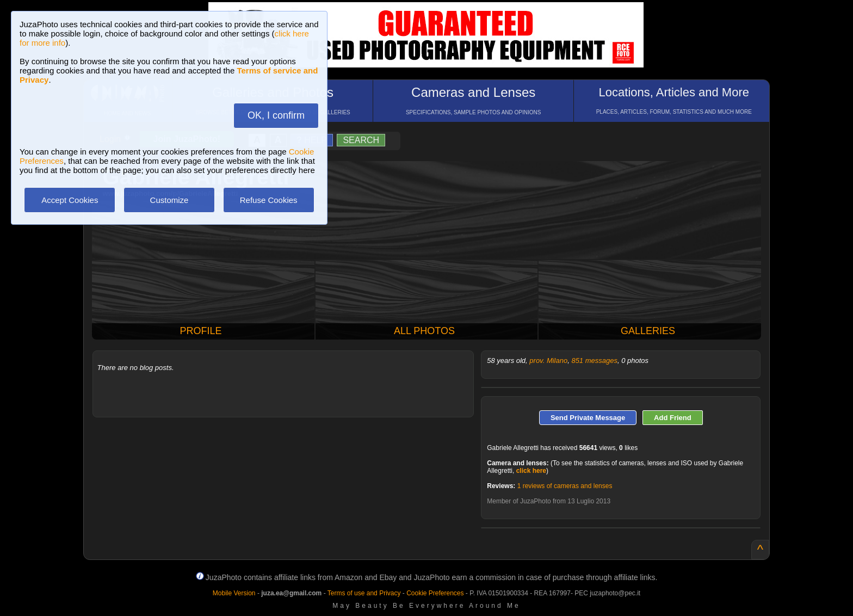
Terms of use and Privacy (364, 593)
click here (531, 471)
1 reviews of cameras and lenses (565, 486)
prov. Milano (548, 361)
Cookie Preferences (435, 593)
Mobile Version (234, 593)
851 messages (594, 361)
